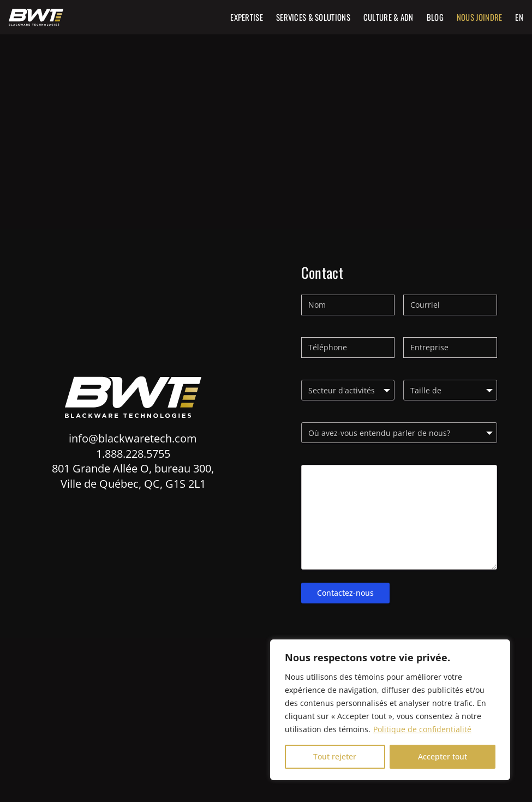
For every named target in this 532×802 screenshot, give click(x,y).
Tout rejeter (335, 756)
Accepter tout (443, 756)
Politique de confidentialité (422, 729)
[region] (390, 710)
